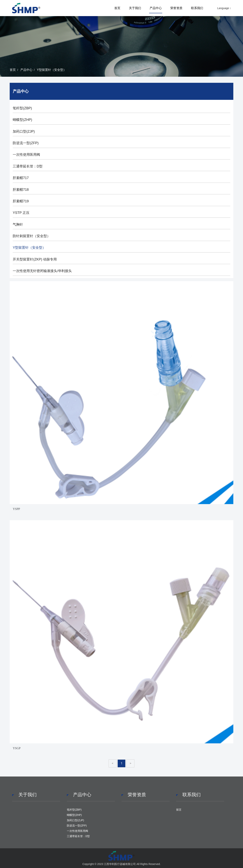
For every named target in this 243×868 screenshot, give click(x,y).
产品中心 (156, 8)
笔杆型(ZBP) (22, 108)
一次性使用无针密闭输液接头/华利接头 (42, 271)
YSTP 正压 (21, 213)
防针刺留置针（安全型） (32, 236)
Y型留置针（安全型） (52, 70)
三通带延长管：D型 (28, 166)
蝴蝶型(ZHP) (22, 120)
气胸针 (18, 224)
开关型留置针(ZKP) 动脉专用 (35, 259)
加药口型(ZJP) (24, 131)
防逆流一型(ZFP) (26, 143)
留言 (179, 810)
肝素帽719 (21, 201)
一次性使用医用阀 (26, 155)
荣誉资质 (176, 8)
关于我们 (135, 8)
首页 (117, 8)
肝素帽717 (21, 178)
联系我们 (197, 8)
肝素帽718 (21, 190)
